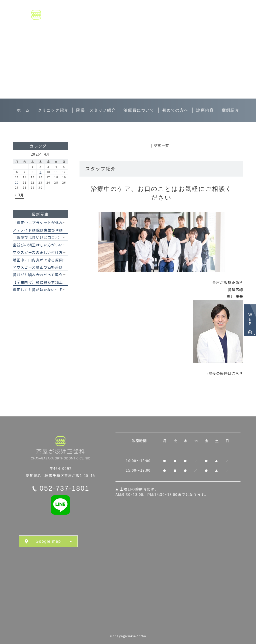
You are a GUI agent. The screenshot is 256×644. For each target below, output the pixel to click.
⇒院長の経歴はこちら (224, 373)
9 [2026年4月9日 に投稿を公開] (40, 172)
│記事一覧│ (161, 146)
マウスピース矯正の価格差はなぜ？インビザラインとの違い (65, 267)
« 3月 (19, 195)
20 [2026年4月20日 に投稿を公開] (17, 182)
